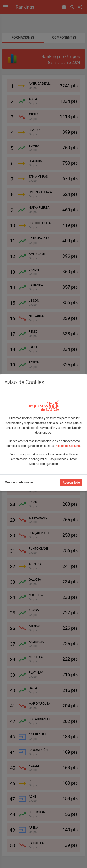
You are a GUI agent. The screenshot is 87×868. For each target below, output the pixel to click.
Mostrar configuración (19, 482)
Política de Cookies (67, 446)
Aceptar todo (71, 482)
